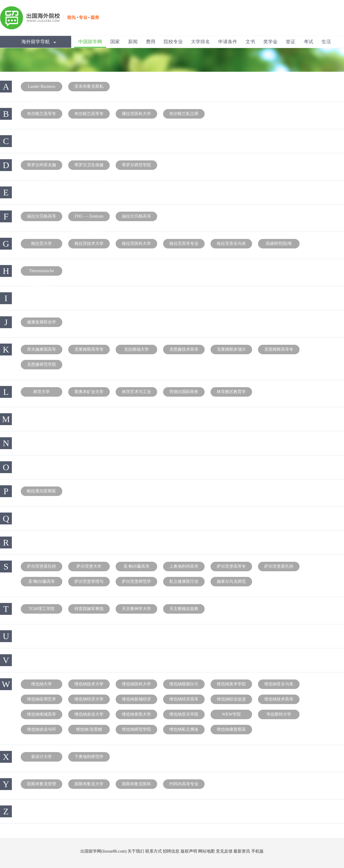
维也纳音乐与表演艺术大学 (279, 685)
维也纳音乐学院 (184, 714)
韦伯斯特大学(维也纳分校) (279, 716)
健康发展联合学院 (42, 323)
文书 (250, 42)
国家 (115, 42)
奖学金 (270, 42)
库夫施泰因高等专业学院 (42, 351)
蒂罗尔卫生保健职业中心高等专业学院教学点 (89, 166)
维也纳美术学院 (231, 684)
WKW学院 (231, 714)
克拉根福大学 (136, 349)
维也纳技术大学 (89, 684)
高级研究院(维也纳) (279, 245)
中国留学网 (90, 42)
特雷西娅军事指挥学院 (89, 610)
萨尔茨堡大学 (89, 566)
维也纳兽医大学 (136, 714)
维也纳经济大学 (89, 699)
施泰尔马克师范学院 (231, 583)
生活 (326, 42)
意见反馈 (224, 851)
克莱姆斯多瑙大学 (231, 351)
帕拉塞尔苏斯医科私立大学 (42, 492)
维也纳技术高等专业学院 (279, 701)
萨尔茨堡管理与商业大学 (89, 583)
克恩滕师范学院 (42, 364)
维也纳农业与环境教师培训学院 (42, 731)
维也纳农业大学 (89, 714)
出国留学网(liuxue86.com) (103, 851)
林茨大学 (42, 392)
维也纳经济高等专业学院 (184, 701)
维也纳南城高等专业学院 (42, 716)
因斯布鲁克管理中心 (42, 785)
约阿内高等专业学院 (184, 785)
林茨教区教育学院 (231, 393)
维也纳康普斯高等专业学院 (231, 731)
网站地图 (206, 851)
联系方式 (154, 851)
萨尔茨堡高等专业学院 (231, 568)
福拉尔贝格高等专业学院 (42, 218)
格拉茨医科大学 (136, 244)
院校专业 (173, 42)
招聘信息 (171, 851)
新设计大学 (42, 757)
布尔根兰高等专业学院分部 (42, 115)
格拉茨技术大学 (89, 244)
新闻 (133, 42)
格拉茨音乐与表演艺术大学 (231, 245)
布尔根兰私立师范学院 (184, 115)
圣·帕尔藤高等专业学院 (136, 568)
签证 (291, 42)
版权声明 (189, 851)
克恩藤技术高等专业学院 (184, 351)
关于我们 (136, 851)
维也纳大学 (42, 684)
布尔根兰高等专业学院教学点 (89, 115)
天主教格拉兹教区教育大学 (184, 610)
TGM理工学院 (41, 609)
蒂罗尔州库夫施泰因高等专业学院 (42, 166)
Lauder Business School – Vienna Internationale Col (42, 88)
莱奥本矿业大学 (89, 392)
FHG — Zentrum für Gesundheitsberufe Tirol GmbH (90, 218)
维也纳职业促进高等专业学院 (231, 701)
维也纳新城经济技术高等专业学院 (136, 701)
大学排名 (200, 42)
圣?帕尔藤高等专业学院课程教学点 (42, 583)
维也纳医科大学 (136, 684)
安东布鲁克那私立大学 (89, 88)
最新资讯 (242, 851)
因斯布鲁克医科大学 (136, 785)
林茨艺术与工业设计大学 (136, 393)
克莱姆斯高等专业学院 (89, 351)
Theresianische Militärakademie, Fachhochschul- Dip (42, 272)
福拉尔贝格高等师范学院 (136, 218)
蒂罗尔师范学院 (136, 165)
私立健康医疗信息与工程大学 (184, 583)
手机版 (257, 851)
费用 (151, 42)
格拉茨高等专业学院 (184, 245)
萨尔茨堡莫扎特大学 (42, 568)
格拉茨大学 (42, 244)
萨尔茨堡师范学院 (136, 583)
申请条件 (228, 42)
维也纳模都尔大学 (184, 685)
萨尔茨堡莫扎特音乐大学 (279, 568)
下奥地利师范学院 (89, 758)
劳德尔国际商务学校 (184, 393)
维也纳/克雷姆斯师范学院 (89, 731)
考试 (308, 42)
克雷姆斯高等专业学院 (279, 351)
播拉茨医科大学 (136, 114)
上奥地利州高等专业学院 (184, 568)
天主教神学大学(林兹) (136, 610)
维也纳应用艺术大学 (42, 701)
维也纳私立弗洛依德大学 (184, 731)
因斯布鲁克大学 (89, 784)
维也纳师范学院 (136, 729)
